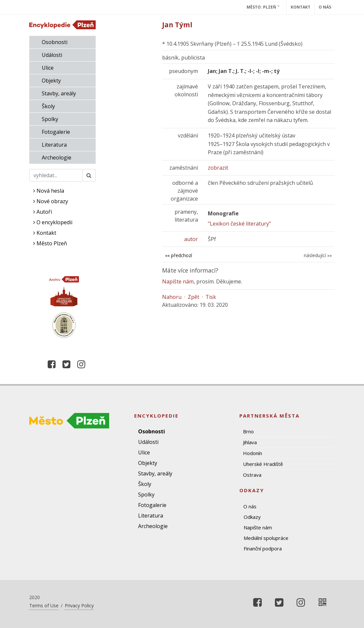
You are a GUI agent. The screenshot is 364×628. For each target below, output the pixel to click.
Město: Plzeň (263, 7)
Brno (248, 431)
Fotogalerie (56, 132)
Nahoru (172, 297)
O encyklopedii (53, 222)
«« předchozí (179, 255)
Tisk (211, 297)
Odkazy (252, 517)
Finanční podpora (263, 548)
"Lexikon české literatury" (239, 224)
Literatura (54, 145)
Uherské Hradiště (263, 464)
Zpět (194, 297)
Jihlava (250, 442)
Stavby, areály (59, 93)
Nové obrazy (51, 201)
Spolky (50, 119)
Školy (48, 106)
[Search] (56, 175)
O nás (325, 7)
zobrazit (218, 168)
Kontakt (301, 7)
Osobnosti (55, 42)
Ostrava (252, 475)
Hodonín (253, 453)
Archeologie (57, 157)
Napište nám (178, 281)
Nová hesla (49, 191)
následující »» (318, 255)
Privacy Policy (79, 605)
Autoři (43, 212)
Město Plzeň (50, 243)
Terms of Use (44, 605)
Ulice (48, 68)
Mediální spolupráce (266, 538)
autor (191, 239)
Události (52, 55)
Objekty (51, 81)
